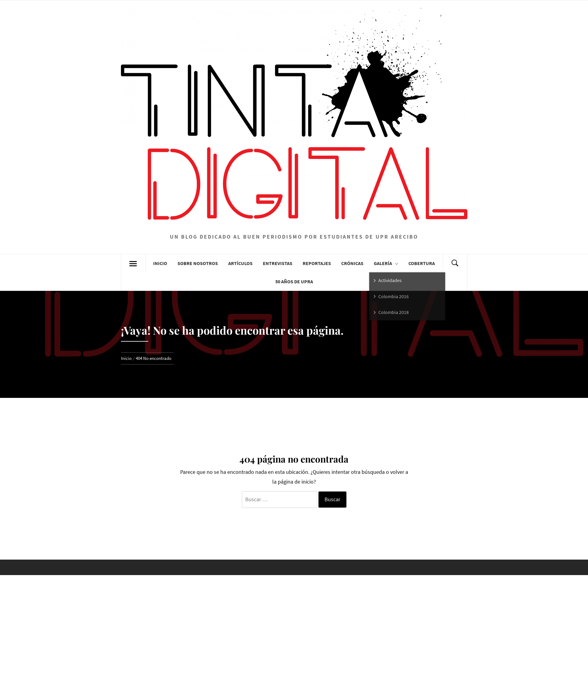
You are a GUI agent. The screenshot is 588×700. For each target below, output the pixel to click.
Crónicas (352, 263)
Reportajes (317, 263)
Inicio (160, 263)
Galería (386, 263)
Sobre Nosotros (198, 263)
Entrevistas (278, 263)
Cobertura (422, 263)
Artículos (240, 263)
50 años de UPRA (294, 281)
